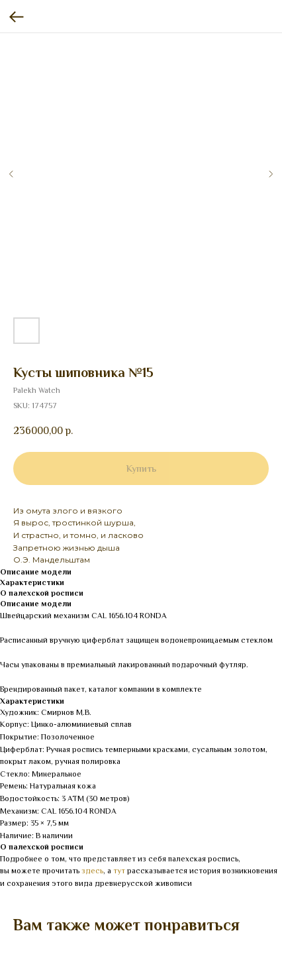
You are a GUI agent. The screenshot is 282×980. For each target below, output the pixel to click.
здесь (92, 871)
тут (119, 871)
